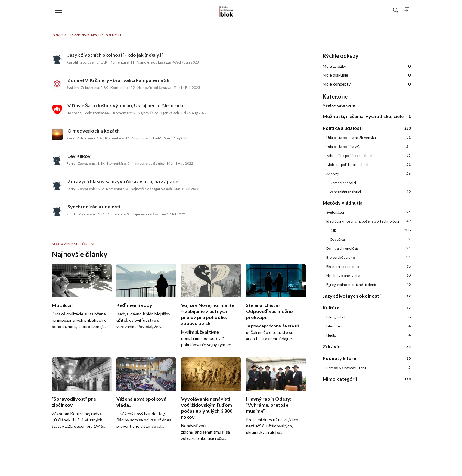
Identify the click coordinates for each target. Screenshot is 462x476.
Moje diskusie (367, 75)
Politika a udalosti (367, 128)
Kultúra (367, 307)
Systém (72, 88)
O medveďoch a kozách (94, 131)
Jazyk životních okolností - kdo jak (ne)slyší (115, 55)
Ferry (71, 163)
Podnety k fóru (367, 358)
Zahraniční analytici (370, 192)
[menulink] (60, 10)
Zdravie (367, 346)
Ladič (158, 138)
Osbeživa (370, 239)
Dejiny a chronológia (368, 248)
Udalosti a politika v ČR (368, 146)
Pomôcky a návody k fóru (368, 368)
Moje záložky (367, 66)
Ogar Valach (169, 113)
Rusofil (72, 62)
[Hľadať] (330, 10)
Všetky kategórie (339, 105)
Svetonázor (368, 212)
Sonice (159, 163)
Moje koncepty (367, 84)
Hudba (368, 335)
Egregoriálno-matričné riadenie (368, 284)
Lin (155, 214)
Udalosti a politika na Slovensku (368, 137)
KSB (370, 230)
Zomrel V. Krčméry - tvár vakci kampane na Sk (119, 80)
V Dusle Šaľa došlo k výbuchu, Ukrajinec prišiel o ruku (126, 105)
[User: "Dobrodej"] (57, 109)
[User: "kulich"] (57, 210)
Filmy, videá (368, 317)
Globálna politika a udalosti (368, 164)
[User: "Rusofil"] (57, 58)
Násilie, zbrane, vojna (368, 275)
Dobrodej (74, 113)
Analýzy (368, 174)
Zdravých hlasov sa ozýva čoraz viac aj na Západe (123, 181)
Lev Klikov (79, 156)
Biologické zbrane (368, 257)
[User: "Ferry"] (57, 160)
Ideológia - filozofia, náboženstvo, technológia (368, 221)
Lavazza (164, 62)
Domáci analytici (370, 183)
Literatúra (368, 326)
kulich (71, 214)
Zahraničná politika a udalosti (368, 155)
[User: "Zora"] (57, 134)
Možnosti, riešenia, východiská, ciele (367, 116)
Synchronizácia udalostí (94, 207)
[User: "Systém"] (57, 84)
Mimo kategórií (367, 379)
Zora (70, 138)
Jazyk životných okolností (367, 296)
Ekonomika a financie (368, 266)
